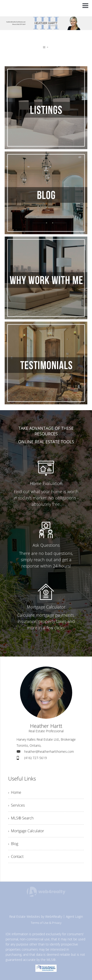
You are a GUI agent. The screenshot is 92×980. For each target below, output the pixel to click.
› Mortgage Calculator (26, 831)
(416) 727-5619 (36, 758)
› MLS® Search (21, 818)
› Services (16, 805)
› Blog (13, 844)
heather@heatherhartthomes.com (49, 751)
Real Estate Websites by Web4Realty (36, 916)
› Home (15, 792)
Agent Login (74, 916)
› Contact (16, 856)
